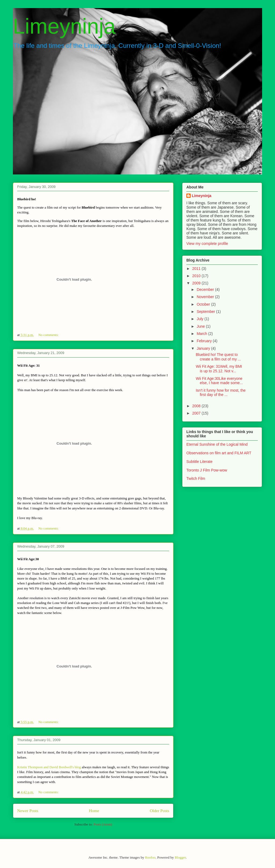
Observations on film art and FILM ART (219, 453)
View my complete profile (207, 244)
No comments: (49, 335)
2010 (197, 276)
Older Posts (160, 811)
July (200, 319)
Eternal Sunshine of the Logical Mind (217, 444)
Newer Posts (28, 811)
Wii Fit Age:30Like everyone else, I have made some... (219, 381)
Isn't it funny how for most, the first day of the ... (221, 393)
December (206, 290)
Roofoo (150, 857)
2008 (197, 406)
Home (94, 811)
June (201, 326)
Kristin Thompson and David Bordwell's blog (49, 767)
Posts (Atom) (103, 824)
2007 (197, 413)
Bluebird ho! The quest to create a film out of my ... (218, 357)
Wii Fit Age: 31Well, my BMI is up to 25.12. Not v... (219, 369)
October (204, 304)
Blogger (180, 857)
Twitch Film (196, 478)
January (204, 348)
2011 (197, 269)
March (202, 334)
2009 (197, 283)
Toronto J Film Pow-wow (207, 470)
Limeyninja (64, 26)
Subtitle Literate (199, 462)
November (206, 297)
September (206, 312)
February (205, 341)
